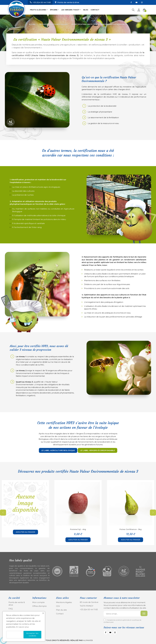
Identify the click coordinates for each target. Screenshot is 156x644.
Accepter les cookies (32, 635)
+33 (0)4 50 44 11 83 (89, 609)
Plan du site (61, 610)
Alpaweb (88, 640)
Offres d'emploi (39, 606)
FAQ (11, 609)
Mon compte (38, 602)
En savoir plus (22, 627)
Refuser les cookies (15, 635)
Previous (3, 513)
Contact (60, 614)
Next (153, 513)
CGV (58, 606)
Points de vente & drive (68, 2)
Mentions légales (64, 602)
